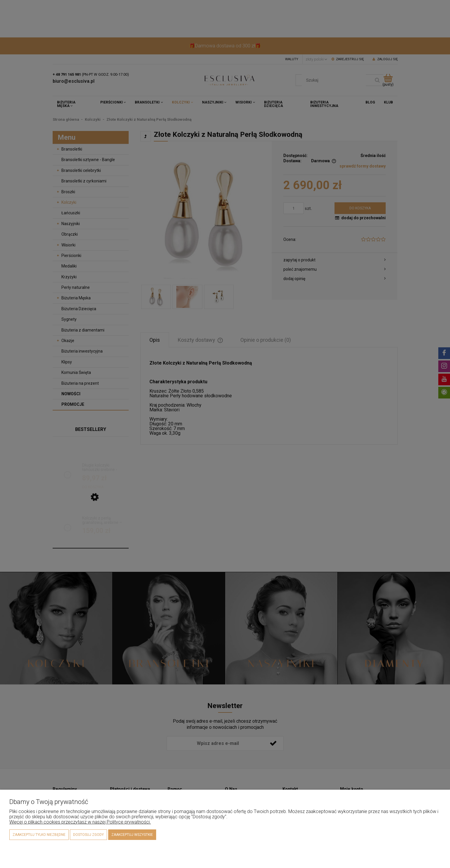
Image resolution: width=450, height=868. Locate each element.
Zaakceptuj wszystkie (132, 835)
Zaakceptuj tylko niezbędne (39, 835)
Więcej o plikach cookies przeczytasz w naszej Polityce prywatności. (80, 822)
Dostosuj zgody (88, 835)
